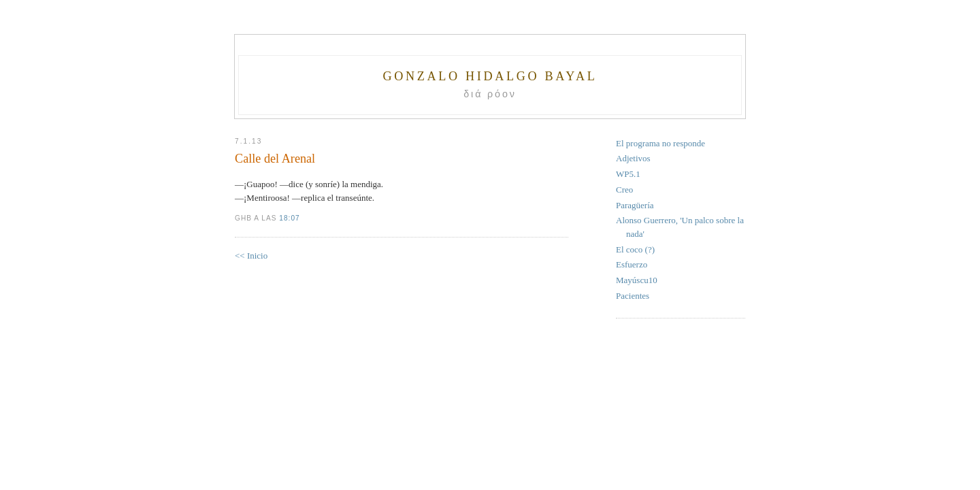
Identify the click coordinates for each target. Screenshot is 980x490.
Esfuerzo (632, 264)
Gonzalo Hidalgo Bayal (490, 76)
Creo (624, 190)
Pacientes (633, 296)
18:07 (289, 218)
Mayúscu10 (637, 280)
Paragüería (635, 205)
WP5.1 (628, 174)
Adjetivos (633, 158)
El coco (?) (635, 249)
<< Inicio (251, 256)
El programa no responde (660, 143)
